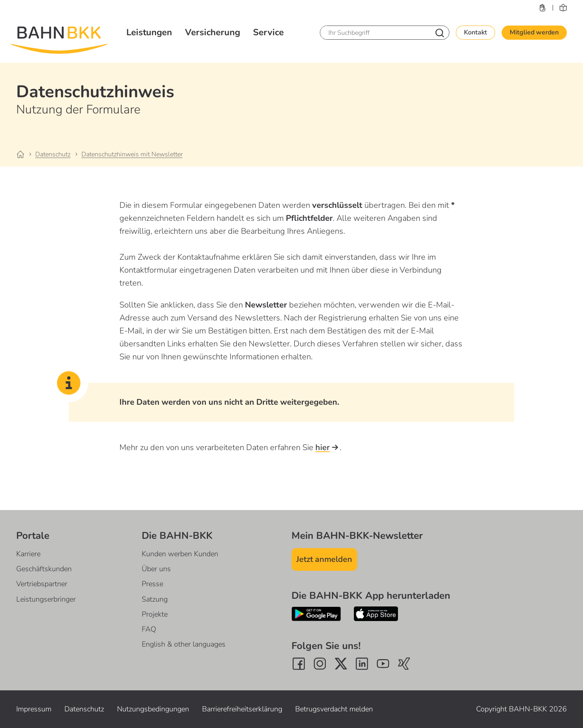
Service (268, 32)
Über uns (156, 569)
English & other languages (184, 644)
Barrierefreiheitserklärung (242, 709)
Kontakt (476, 32)
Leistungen (149, 32)
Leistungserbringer (46, 599)
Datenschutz (84, 709)
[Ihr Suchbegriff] (375, 33)
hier (328, 447)
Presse (152, 584)
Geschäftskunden (44, 569)
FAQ (149, 629)
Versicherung (213, 32)
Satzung (155, 599)
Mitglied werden (534, 32)
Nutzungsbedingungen (153, 709)
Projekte (155, 614)
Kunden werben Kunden (180, 554)
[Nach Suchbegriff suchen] (440, 33)
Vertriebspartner (42, 584)
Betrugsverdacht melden (334, 709)
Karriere (28, 554)
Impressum (34, 709)
